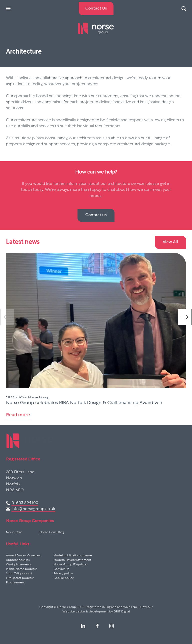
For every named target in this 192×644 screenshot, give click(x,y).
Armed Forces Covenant (23, 556)
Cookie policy (63, 578)
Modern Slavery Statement (72, 560)
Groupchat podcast (20, 578)
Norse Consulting (52, 532)
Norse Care (14, 532)
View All (170, 242)
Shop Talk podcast (19, 574)
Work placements (19, 565)
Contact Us (61, 569)
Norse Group (39, 397)
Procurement (15, 583)
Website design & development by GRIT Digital (96, 612)
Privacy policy (63, 574)
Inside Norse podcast (21, 569)
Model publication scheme (73, 556)
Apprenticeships (18, 560)
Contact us (96, 215)
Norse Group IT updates (71, 565)
